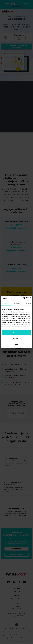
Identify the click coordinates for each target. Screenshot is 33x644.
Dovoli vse (16, 333)
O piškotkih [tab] (27, 303)
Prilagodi (17, 339)
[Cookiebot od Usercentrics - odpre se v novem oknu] (23, 298)
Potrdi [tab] (6, 303)
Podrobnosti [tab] (16, 303)
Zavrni (16, 344)
